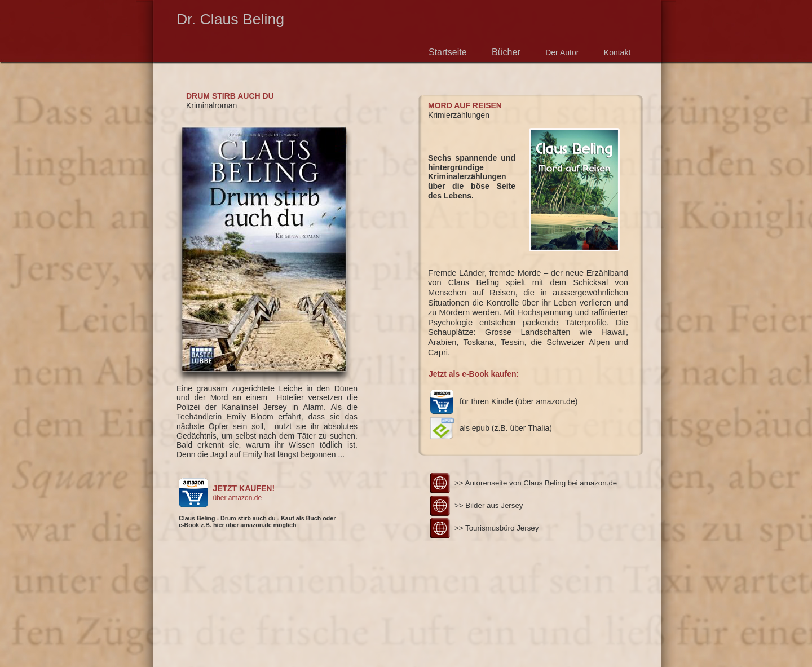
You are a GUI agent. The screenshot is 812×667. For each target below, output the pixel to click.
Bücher (506, 52)
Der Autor (562, 52)
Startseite (449, 52)
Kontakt (617, 52)
